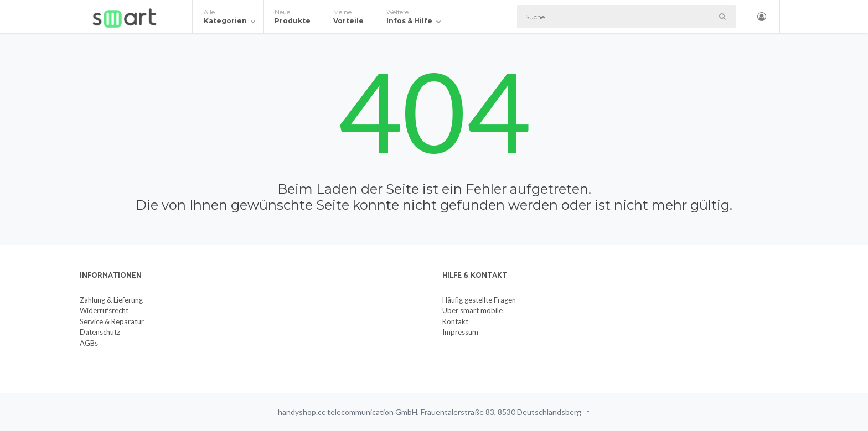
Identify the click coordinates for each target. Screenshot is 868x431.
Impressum (460, 332)
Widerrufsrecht (104, 310)
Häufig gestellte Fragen (479, 300)
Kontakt (455, 321)
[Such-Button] (722, 17)
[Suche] (626, 17)
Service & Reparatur (112, 321)
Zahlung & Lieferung (111, 300)
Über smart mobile (472, 310)
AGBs (89, 343)
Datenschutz (100, 332)
